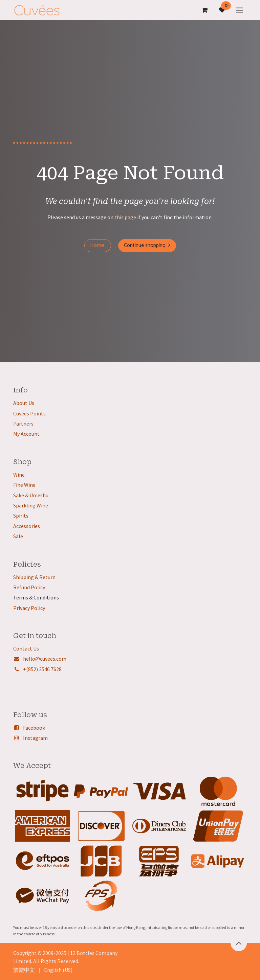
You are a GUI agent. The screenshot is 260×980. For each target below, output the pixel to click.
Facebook (34, 728)
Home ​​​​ (98, 245)
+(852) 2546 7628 (42, 669)
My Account (26, 434)
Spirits (21, 516)
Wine (19, 475)
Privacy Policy (29, 608)
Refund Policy (29, 587)
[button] (239, 943)
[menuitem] (24, 970)
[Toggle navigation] (240, 10)
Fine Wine (24, 485)
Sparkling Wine (31, 505)
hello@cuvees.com (45, 659)
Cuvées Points (29, 413)
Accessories (27, 526)
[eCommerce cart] (204, 10)
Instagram (35, 738)
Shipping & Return (34, 577)
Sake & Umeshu (31, 495)
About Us (24, 403)
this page (125, 217)
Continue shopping (147, 245)
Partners (23, 424)
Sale (18, 536)
